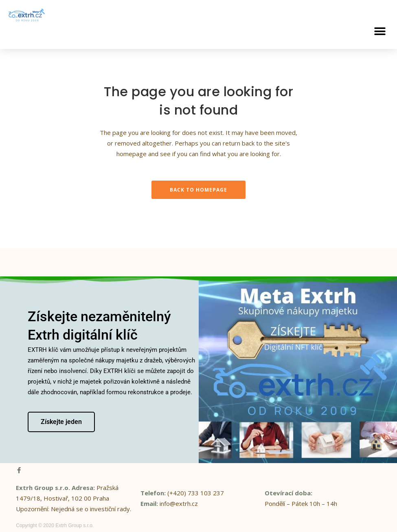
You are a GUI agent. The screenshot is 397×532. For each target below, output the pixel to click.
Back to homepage (198, 190)
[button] (380, 31)
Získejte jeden (61, 421)
